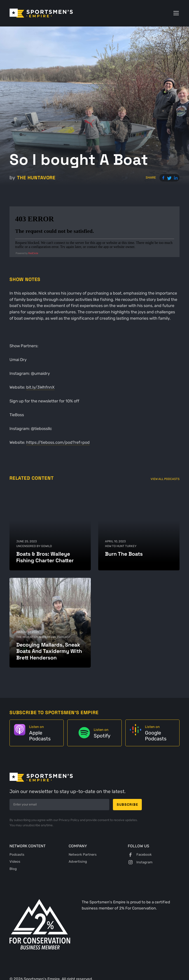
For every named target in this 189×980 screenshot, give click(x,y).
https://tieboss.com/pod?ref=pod (58, 442)
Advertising (78, 862)
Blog (13, 869)
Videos (15, 862)
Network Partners (83, 855)
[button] (175, 13)
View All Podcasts (165, 479)
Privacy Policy (69, 820)
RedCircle (33, 253)
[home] (41, 13)
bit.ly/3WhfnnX (40, 387)
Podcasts (17, 855)
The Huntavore (36, 178)
